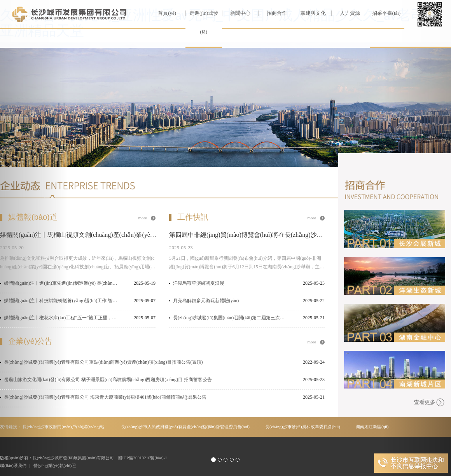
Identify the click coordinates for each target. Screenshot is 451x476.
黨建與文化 (310, 13)
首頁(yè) (167, 13)
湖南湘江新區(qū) (372, 427)
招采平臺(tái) (384, 13)
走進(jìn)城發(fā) (202, 22)
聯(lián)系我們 (13, 465)
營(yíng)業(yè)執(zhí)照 (55, 465)
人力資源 (345, 13)
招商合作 (272, 13)
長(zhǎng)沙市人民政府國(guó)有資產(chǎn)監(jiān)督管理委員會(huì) (185, 427)
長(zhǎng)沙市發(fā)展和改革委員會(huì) (303, 427)
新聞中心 (236, 13)
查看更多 (429, 402)
